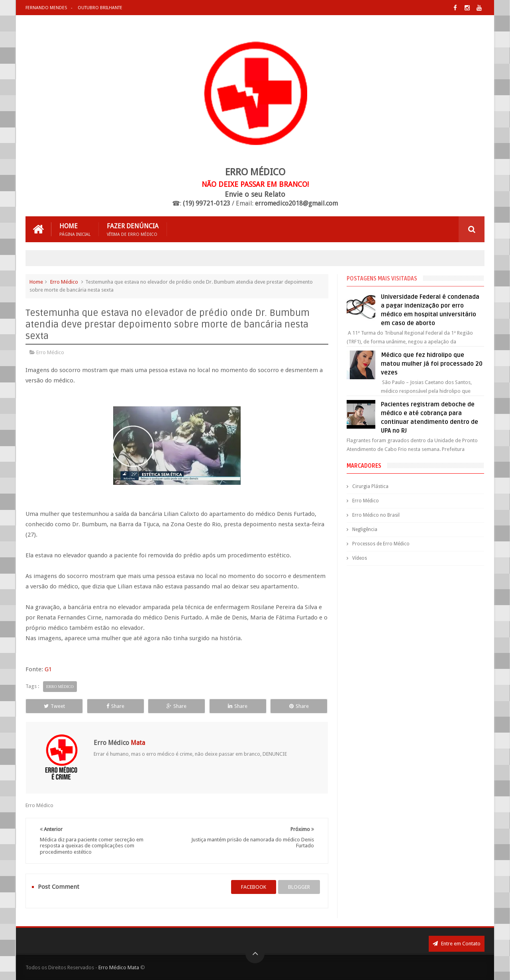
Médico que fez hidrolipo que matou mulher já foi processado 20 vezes (432, 364)
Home (75, 229)
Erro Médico (64, 282)
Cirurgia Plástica (370, 486)
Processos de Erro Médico (381, 544)
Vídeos (360, 558)
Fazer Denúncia (133, 229)
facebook (254, 887)
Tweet (54, 706)
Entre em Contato (457, 944)
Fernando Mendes (46, 8)
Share (115, 706)
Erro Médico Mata (119, 967)
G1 (48, 669)
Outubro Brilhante (100, 8)
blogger (299, 887)
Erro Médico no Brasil (376, 515)
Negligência (365, 529)
